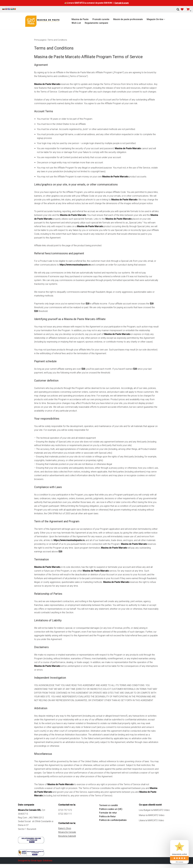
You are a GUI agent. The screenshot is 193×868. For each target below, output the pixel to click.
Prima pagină (40, 40)
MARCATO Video (162, 820)
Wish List (76, 23)
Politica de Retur (108, 827)
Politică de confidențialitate (113, 830)
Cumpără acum (122, 3)
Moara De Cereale (67, 842)
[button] (165, 19)
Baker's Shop (65, 838)
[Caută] (178, 9)
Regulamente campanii (96, 23)
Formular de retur (108, 823)
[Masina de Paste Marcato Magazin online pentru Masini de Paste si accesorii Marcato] (42, 21)
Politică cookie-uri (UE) (111, 819)
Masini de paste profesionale (129, 19)
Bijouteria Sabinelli (67, 846)
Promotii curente (101, 19)
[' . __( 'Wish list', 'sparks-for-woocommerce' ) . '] (182, 9)
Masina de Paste (80, 19)
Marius (142, 825)
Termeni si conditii (109, 815)
